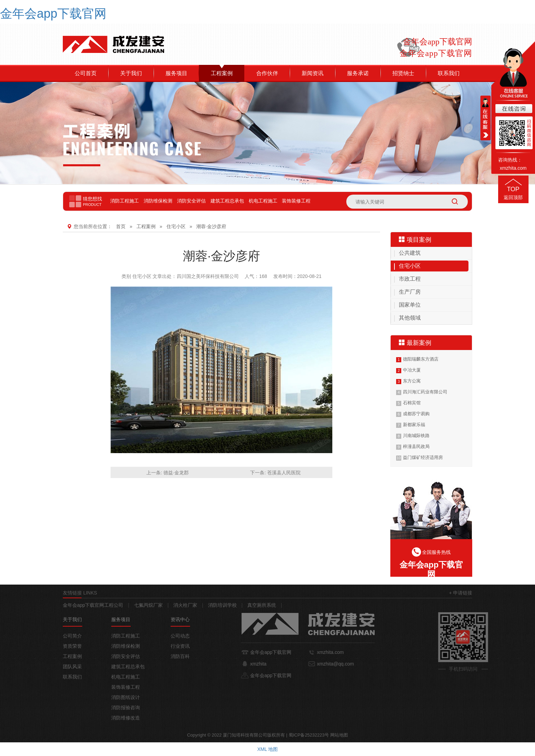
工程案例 (222, 73)
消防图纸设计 (126, 697)
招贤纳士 (403, 73)
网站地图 (339, 735)
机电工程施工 (263, 201)
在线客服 (486, 118)
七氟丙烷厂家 (148, 605)
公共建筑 (410, 253)
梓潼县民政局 (416, 446)
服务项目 (176, 73)
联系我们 (449, 73)
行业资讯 (180, 646)
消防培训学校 (222, 605)
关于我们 (131, 73)
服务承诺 (358, 73)
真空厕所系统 (262, 605)
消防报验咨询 (126, 708)
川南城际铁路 (416, 436)
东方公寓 (412, 381)
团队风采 (72, 667)
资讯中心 (180, 619)
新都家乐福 (414, 425)
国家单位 (410, 305)
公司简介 (72, 636)
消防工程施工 (125, 201)
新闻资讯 (313, 73)
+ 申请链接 (461, 593)
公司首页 (86, 73)
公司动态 (180, 636)
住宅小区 (176, 226)
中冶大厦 (412, 370)
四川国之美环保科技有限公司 (208, 276)
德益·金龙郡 (176, 473)
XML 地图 (267, 749)
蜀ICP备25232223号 (309, 735)
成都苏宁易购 (416, 414)
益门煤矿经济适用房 (423, 457)
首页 (121, 226)
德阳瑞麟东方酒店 (421, 359)
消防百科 (180, 656)
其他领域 (410, 318)
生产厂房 (410, 292)
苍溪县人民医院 (284, 473)
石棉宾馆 (412, 403)
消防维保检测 (158, 201)
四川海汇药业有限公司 (425, 392)
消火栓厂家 (185, 605)
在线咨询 (513, 109)
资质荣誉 (72, 646)
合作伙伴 (267, 73)
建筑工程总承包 (227, 201)
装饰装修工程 (296, 201)
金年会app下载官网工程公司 (93, 605)
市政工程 (410, 279)
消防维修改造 (126, 718)
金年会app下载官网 (53, 13)
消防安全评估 (191, 201)
